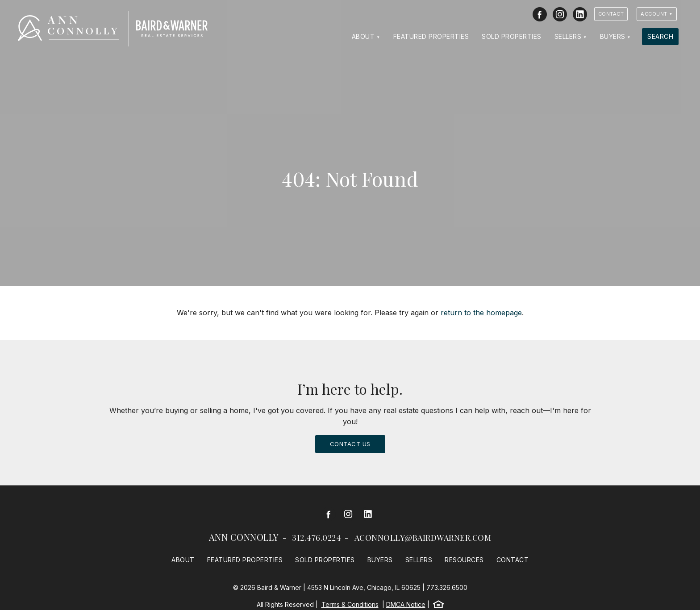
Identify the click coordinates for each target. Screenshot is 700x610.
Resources (464, 560)
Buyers (613, 36)
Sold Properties (512, 36)
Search (660, 36)
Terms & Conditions (350, 604)
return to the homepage (481, 313)
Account (654, 14)
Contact (611, 14)
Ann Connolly (244, 537)
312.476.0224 (317, 538)
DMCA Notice (406, 604)
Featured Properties (431, 36)
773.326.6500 (447, 587)
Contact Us (350, 444)
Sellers (568, 36)
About (363, 36)
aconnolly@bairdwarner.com (423, 538)
